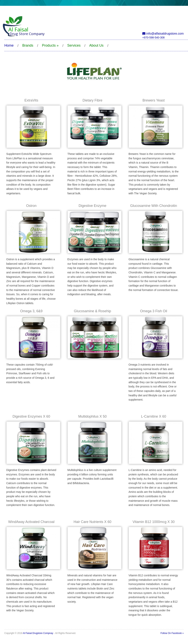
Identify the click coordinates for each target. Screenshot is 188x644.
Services (74, 45)
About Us (96, 45)
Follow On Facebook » (172, 633)
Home (9, 45)
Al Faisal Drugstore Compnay (38, 633)
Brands (28, 45)
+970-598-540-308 (153, 38)
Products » (50, 45)
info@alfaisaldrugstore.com (163, 34)
